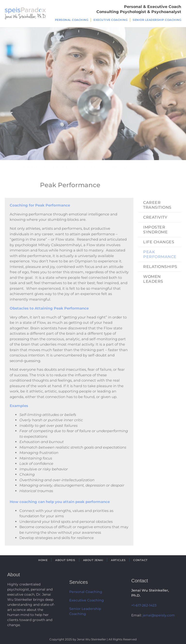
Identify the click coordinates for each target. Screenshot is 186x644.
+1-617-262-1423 (144, 605)
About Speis (65, 560)
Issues (91, 167)
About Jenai (93, 560)
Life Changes (159, 242)
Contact (154, 167)
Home (43, 560)
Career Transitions (157, 205)
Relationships (160, 267)
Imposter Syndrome (155, 230)
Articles (121, 167)
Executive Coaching (110, 20)
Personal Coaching (72, 20)
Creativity (155, 217)
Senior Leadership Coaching (157, 20)
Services (61, 167)
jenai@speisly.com (159, 615)
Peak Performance (160, 254)
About (30, 167)
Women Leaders (153, 279)
